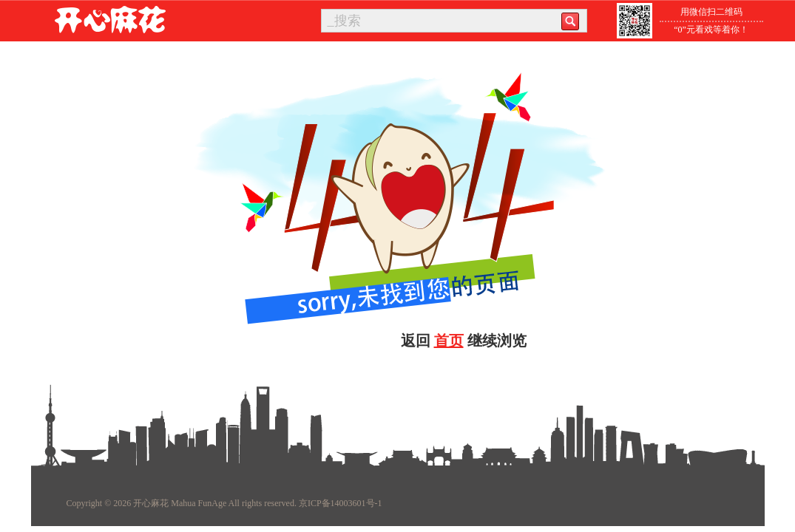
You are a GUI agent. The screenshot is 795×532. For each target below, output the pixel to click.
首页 (449, 341)
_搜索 (344, 21)
